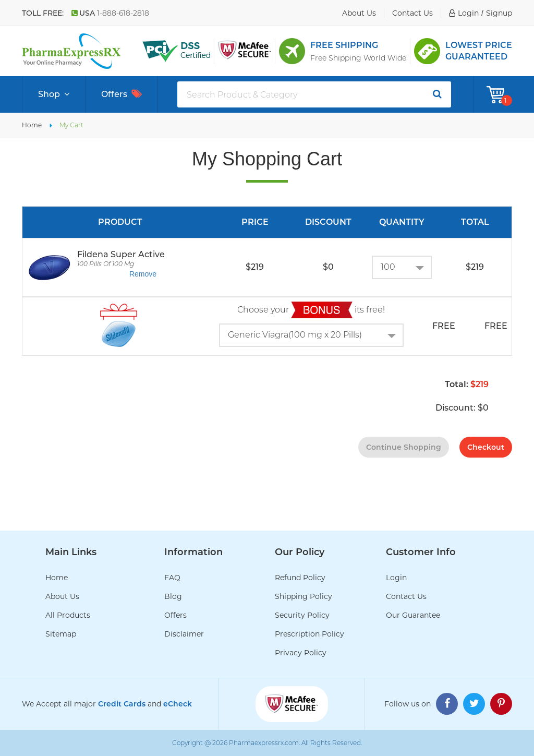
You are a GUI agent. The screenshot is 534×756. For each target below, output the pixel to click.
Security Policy (302, 615)
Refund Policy (300, 578)
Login (396, 578)
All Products (68, 615)
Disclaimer (184, 634)
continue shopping (404, 447)
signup (499, 13)
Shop (54, 94)
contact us (412, 13)
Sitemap (61, 634)
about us (359, 13)
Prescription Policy (310, 634)
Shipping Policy (304, 596)
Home (32, 125)
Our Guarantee (413, 615)
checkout (486, 447)
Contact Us (406, 596)
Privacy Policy (301, 653)
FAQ (172, 578)
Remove (143, 274)
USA (110, 13)
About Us (62, 596)
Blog (173, 596)
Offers (122, 94)
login (468, 13)
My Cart (71, 125)
